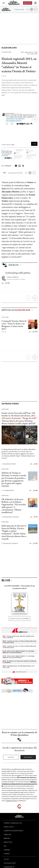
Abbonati (28, 3)
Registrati (28, 757)
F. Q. (4, 76)
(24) (35, 491)
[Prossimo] (35, 298)
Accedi (11, 757)
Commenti (6, 166)
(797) (35, 332)
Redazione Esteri (9, 464)
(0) (36, 464)
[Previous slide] (5, 119)
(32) (35, 543)
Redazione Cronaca (10, 543)
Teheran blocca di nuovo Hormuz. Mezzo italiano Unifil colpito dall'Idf (18, 422)
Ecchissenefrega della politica (18, 273)
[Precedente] (28, 298)
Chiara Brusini (8, 490)
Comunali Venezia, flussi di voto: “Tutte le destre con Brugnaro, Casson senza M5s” (14, 325)
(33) (7, 283)
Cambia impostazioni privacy (14, 831)
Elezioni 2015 (9, 48)
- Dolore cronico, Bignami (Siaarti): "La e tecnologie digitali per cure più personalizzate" (19, 657)
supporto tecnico (11, 801)
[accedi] (35, 3)
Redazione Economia (10, 517)
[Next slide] (34, 119)
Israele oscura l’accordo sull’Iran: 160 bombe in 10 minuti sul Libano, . (19, 416)
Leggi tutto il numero (19, 619)
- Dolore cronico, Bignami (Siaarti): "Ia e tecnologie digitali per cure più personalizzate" (18, 652)
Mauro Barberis (13, 277)
